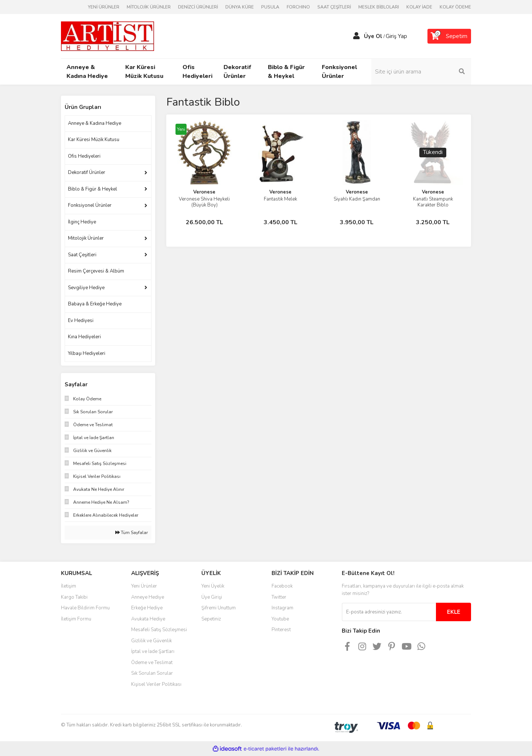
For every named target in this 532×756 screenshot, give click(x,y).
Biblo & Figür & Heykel (93, 189)
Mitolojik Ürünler (86, 238)
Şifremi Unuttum (219, 608)
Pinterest (281, 630)
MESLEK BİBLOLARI (379, 7)
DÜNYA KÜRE (240, 7)
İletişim (69, 586)
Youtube (280, 619)
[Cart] (449, 36)
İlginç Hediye (82, 222)
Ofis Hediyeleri (84, 156)
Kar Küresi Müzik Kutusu (94, 140)
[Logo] (108, 36)
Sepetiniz (211, 619)
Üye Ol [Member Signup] (373, 36)
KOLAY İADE (419, 7)
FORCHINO (298, 7)
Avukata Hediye (148, 619)
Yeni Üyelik (213, 586)
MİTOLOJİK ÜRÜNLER (149, 7)
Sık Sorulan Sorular (152, 673)
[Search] (421, 72)
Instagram (282, 608)
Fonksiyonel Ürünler (90, 205)
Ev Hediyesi (81, 321)
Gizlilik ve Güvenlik (151, 641)
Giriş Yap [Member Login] (396, 36)
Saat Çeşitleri (82, 255)
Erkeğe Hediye (147, 608)
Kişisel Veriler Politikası (156, 684)
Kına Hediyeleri (84, 337)
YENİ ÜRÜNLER (104, 7)
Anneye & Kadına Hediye (95, 123)
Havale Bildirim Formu (85, 608)
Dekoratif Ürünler (87, 172)
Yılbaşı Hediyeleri (87, 353)
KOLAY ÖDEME (455, 7)
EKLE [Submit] (454, 612)
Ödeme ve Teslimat (152, 663)
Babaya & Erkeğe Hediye (95, 304)
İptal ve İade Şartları (153, 651)
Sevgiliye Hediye (86, 288)
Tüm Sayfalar (132, 533)
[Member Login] (357, 36)
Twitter (279, 597)
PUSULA (270, 7)
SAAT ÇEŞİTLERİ (334, 7)
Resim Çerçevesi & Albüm (96, 271)
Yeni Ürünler (144, 586)
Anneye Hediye (148, 597)
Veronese (204, 192)
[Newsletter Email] (389, 612)
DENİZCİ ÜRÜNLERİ (198, 7)
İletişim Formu (76, 619)
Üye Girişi (212, 597)
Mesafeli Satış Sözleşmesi (159, 630)
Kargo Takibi (74, 597)
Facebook (282, 586)
